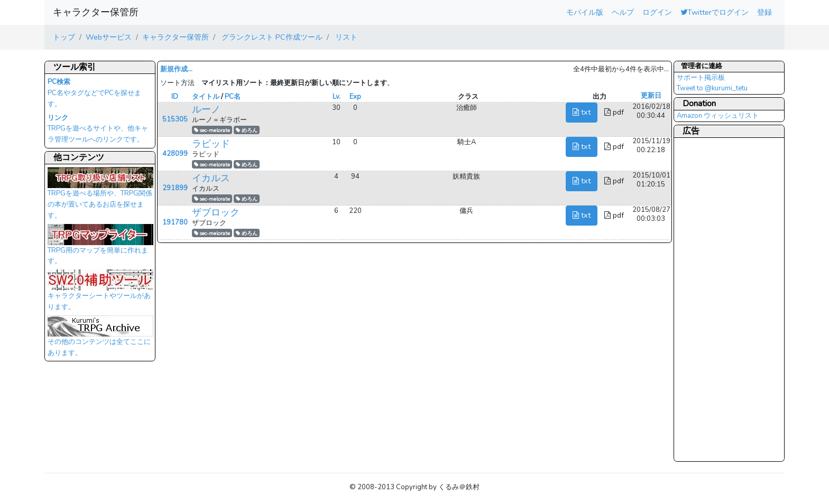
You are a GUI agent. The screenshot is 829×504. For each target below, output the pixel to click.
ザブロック (216, 212)
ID (175, 97)
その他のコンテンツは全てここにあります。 (100, 339)
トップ (64, 37)
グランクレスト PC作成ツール (271, 37)
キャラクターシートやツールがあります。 (100, 293)
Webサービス (109, 37)
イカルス (211, 178)
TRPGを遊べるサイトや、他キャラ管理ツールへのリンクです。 (98, 129)
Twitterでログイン (715, 12)
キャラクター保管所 (96, 12)
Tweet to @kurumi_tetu (712, 88)
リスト (345, 37)
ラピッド (211, 144)
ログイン (657, 12)
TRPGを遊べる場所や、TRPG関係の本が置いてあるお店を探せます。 (100, 196)
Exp (355, 97)
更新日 (651, 96)
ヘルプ (623, 12)
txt (582, 112)
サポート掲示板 (701, 78)
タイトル (206, 97)
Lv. (337, 97)
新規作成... (176, 69)
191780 (175, 222)
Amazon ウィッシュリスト (718, 116)
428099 (175, 154)
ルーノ (206, 109)
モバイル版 (585, 12)
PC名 (233, 97)
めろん (247, 130)
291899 (175, 188)
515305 (175, 119)
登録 (764, 12)
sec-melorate (212, 130)
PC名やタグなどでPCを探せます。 (94, 93)
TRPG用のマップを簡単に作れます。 (100, 248)
